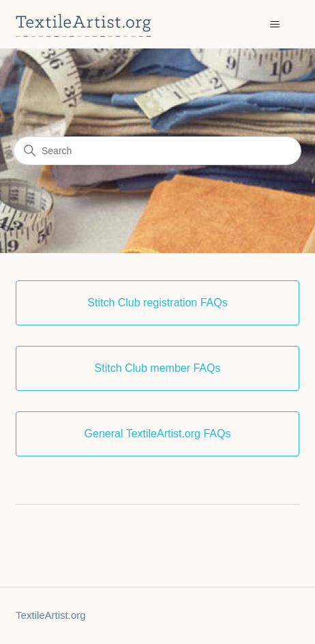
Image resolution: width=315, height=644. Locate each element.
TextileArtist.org (51, 615)
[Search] (157, 151)
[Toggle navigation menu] (275, 25)
